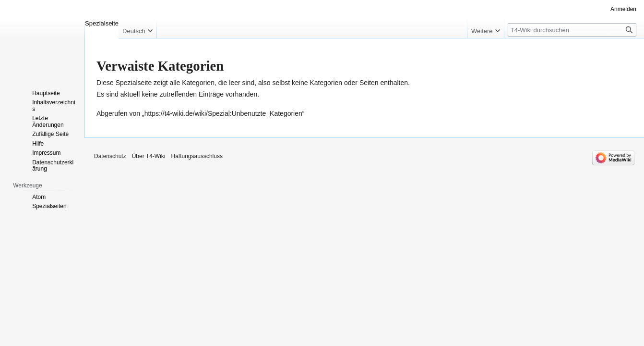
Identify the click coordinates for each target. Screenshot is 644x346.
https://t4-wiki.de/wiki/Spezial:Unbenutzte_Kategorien (223, 113)
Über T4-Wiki (149, 156)
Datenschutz (110, 156)
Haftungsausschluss (197, 156)
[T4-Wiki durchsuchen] (572, 30)
